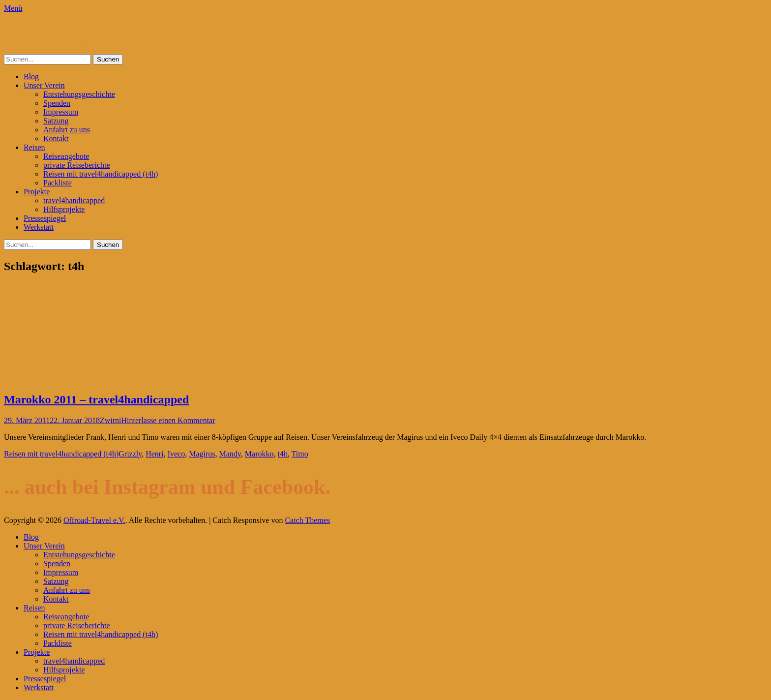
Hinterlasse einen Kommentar (168, 420)
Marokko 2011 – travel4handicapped (96, 399)
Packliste (58, 183)
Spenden (57, 103)
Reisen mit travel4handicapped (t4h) (101, 174)
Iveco (177, 454)
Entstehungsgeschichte (79, 94)
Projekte (37, 192)
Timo (300, 454)
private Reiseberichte (77, 165)
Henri (154, 454)
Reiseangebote (66, 156)
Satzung (56, 121)
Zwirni (111, 420)
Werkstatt (39, 227)
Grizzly (130, 454)
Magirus (202, 454)
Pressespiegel (45, 218)
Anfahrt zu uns (67, 130)
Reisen (34, 147)
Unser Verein (44, 85)
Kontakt (56, 138)
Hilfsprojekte (64, 209)
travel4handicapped (74, 200)
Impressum (61, 112)
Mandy (230, 454)
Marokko (259, 454)
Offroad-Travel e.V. (35, 25)
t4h (282, 454)
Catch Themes (307, 520)
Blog (31, 76)
